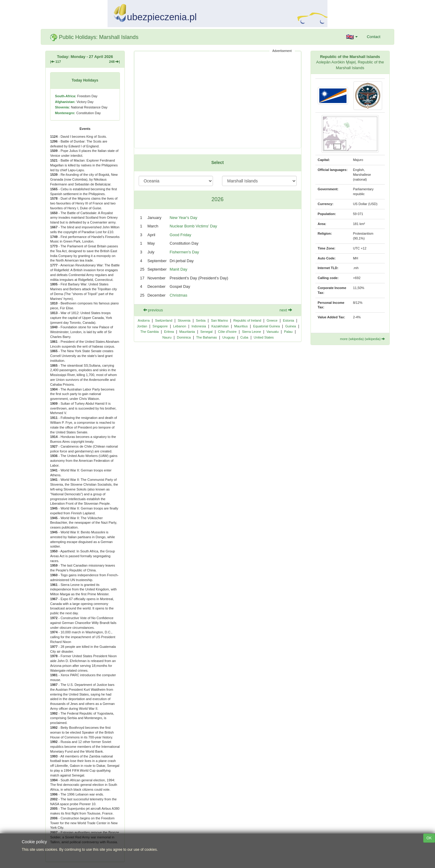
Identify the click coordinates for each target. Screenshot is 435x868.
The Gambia (150, 332)
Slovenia (184, 320)
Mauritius (241, 326)
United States (264, 337)
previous (153, 310)
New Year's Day (184, 218)
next (286, 310)
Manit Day (179, 269)
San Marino (219, 320)
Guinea (291, 326)
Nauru (167, 337)
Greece (272, 320)
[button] (352, 37)
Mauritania (187, 332)
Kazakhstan (220, 326)
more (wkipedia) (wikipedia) (362, 339)
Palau (288, 332)
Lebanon (180, 326)
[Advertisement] (218, 100)
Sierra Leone (251, 332)
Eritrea (169, 332)
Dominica (184, 337)
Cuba (244, 337)
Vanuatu (272, 332)
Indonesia (199, 326)
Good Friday (181, 235)
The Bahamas (206, 337)
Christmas (179, 295)
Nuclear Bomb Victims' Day (193, 226)
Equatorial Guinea (266, 326)
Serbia (201, 320)
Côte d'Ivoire (227, 332)
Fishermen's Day (184, 252)
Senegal (206, 332)
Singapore (160, 326)
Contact (374, 37)
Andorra (144, 320)
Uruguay (229, 337)
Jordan (142, 326)
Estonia (288, 320)
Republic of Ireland (247, 320)
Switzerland (164, 320)
